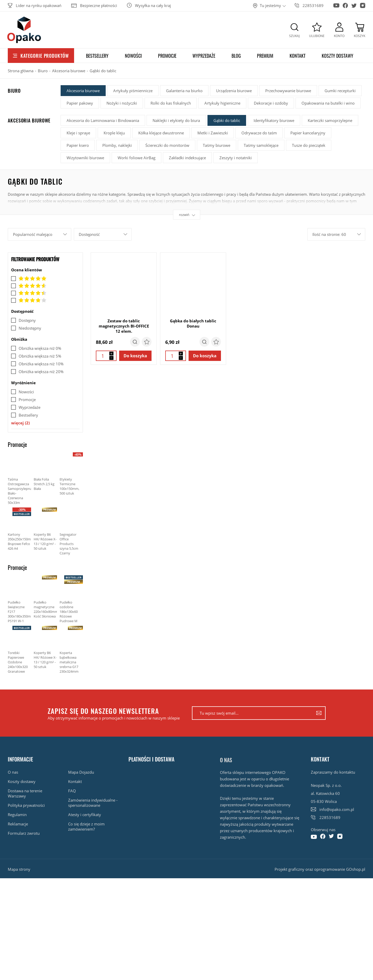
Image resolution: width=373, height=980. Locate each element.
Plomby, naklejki (117, 145)
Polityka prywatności (26, 805)
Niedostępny (30, 328)
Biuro (43, 71)
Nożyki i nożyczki (122, 103)
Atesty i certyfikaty (85, 815)
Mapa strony (19, 869)
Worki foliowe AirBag (137, 158)
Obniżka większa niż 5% (40, 356)
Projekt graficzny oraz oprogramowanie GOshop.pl (320, 869)
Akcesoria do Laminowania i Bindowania (103, 120)
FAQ (72, 791)
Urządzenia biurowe (234, 91)
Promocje (167, 56)
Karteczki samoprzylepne (330, 120)
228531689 (313, 5)
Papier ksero (78, 145)
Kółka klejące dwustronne (161, 133)
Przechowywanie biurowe (288, 91)
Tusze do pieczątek (309, 145)
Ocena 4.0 (29, 300)
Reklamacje (18, 824)
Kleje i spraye (78, 133)
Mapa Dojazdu (81, 772)
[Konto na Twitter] (354, 4)
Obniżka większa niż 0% (40, 348)
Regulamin (17, 815)
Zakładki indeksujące (187, 158)
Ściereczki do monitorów (167, 145)
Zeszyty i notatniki (236, 158)
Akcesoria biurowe (69, 71)
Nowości (133, 56)
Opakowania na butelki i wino (328, 103)
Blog (236, 56)
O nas (13, 772)
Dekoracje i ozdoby (271, 103)
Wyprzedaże (204, 56)
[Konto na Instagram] (363, 4)
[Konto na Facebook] (345, 4)
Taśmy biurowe (217, 145)
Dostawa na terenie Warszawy (25, 793)
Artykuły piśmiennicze (133, 91)
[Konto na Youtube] (336, 3)
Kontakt (297, 56)
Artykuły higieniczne (222, 103)
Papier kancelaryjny (308, 133)
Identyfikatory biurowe (274, 120)
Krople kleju (114, 133)
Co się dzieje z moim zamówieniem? (86, 826)
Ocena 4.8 (29, 286)
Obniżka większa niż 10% (41, 364)
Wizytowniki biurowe (85, 158)
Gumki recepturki (340, 91)
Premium (265, 56)
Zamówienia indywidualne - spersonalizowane (93, 803)
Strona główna (21, 71)
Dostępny (27, 320)
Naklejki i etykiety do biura (176, 120)
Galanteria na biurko (184, 91)
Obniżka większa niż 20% (41, 372)
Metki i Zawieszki (213, 133)
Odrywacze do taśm (259, 133)
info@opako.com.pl (337, 809)
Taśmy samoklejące (261, 145)
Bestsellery (97, 56)
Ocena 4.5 (29, 293)
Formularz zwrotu (24, 833)
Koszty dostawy (338, 56)
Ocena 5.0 (29, 279)
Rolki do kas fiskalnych (171, 103)
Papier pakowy (80, 103)
